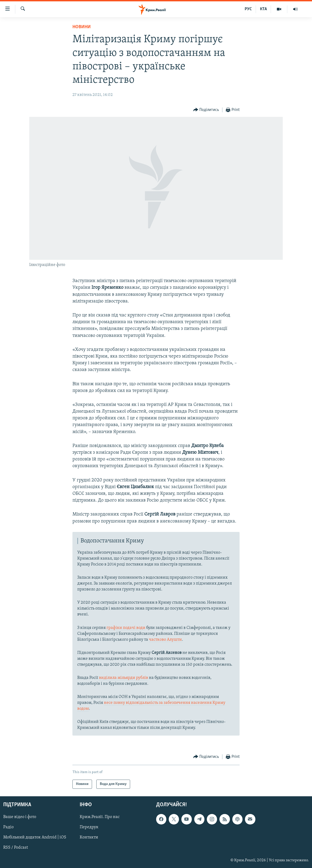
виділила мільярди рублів (124, 678)
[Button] (206, 110)
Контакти (89, 838)
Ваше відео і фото (20, 817)
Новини (82, 27)
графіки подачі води (126, 628)
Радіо (8, 827)
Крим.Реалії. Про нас (100, 817)
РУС (248, 9)
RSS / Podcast (16, 848)
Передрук (89, 827)
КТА (263, 9)
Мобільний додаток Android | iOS (35, 838)
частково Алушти (165, 640)
